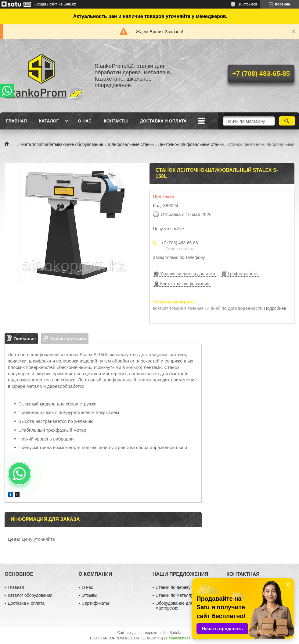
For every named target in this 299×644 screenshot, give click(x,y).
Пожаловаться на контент (188, 638)
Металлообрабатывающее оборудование (62, 144)
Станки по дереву (173, 587)
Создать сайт (46, 4)
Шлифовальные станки (131, 144)
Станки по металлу (174, 595)
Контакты (116, 121)
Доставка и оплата (163, 121)
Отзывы (90, 595)
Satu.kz (175, 633)
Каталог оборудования (30, 595)
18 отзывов (248, 4)
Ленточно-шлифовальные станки (191, 144)
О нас (85, 121)
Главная (16, 121)
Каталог (49, 121)
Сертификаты (95, 603)
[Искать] (287, 121)
